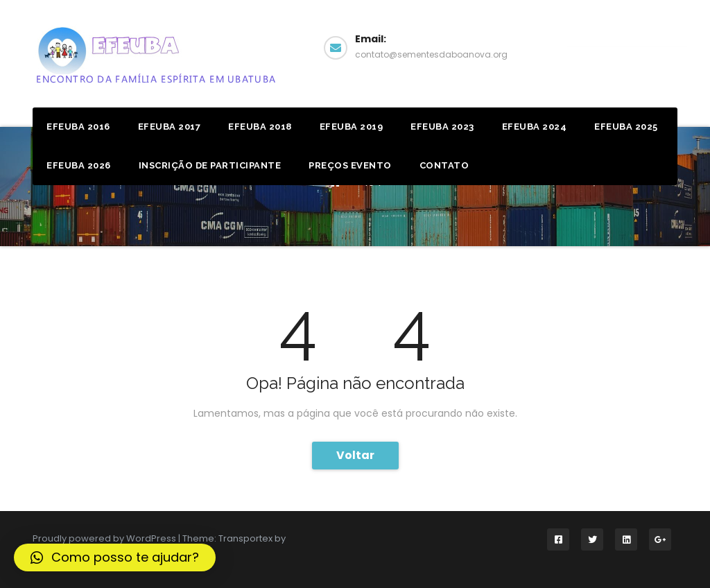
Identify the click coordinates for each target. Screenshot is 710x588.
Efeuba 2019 (352, 127)
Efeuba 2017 (170, 127)
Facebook (627, 46)
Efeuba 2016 (78, 127)
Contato (444, 165)
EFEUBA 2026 (79, 165)
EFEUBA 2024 (535, 127)
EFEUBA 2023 (442, 127)
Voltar (355, 455)
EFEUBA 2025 (626, 127)
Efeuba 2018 (260, 127)
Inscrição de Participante (210, 165)
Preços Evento (350, 165)
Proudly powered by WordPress (105, 538)
